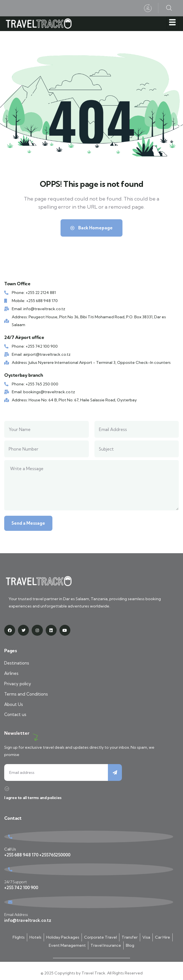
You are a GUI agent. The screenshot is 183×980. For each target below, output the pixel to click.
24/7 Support (15, 882)
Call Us (10, 849)
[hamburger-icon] (172, 23)
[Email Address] (89, 902)
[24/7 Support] (89, 869)
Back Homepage (91, 228)
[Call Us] (89, 837)
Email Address (16, 915)
